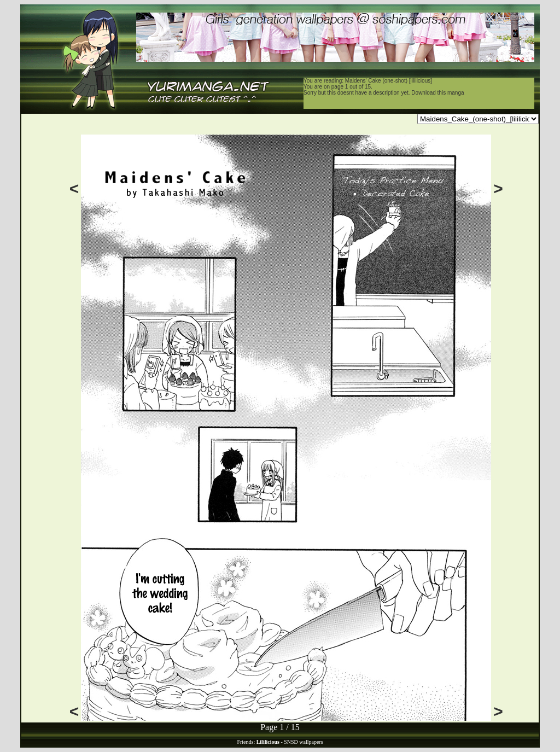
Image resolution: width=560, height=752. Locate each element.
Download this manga (437, 93)
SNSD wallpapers (303, 742)
